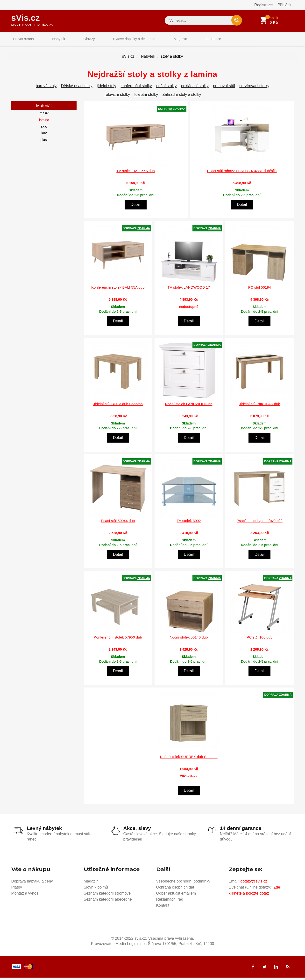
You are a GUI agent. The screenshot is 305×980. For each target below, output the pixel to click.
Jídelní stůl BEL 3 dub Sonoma (118, 407)
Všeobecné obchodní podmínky (183, 883)
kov (44, 136)
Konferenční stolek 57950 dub (118, 640)
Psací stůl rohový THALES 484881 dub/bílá (242, 173)
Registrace (263, 5)
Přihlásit (285, 5)
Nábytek (54, 40)
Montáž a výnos (25, 895)
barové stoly (46, 89)
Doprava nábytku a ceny (32, 883)
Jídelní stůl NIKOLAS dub (260, 407)
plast (44, 142)
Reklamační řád (170, 901)
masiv (44, 116)
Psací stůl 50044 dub (118, 523)
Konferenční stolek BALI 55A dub (118, 290)
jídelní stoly (106, 89)
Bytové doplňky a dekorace (123, 40)
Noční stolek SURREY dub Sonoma (189, 759)
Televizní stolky (117, 97)
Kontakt (163, 907)
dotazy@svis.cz (254, 883)
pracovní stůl (224, 89)
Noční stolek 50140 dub (189, 640)
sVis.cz (32, 19)
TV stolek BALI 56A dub (135, 173)
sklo (44, 129)
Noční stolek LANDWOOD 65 (189, 407)
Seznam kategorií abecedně (108, 901)
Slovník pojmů (96, 889)
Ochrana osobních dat (175, 889)
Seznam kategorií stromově (107, 895)
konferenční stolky (136, 89)
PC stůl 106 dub (259, 640)
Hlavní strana (22, 40)
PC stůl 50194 (260, 290)
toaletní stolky (146, 97)
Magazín (166, 40)
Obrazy (81, 40)
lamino (44, 123)
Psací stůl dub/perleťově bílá (260, 523)
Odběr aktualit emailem (176, 895)
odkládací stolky (195, 89)
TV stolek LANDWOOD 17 (189, 290)
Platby (17, 889)
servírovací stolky (254, 89)
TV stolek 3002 (189, 523)
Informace (195, 40)
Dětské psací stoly (77, 89)
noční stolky (166, 89)
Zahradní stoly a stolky (182, 97)
